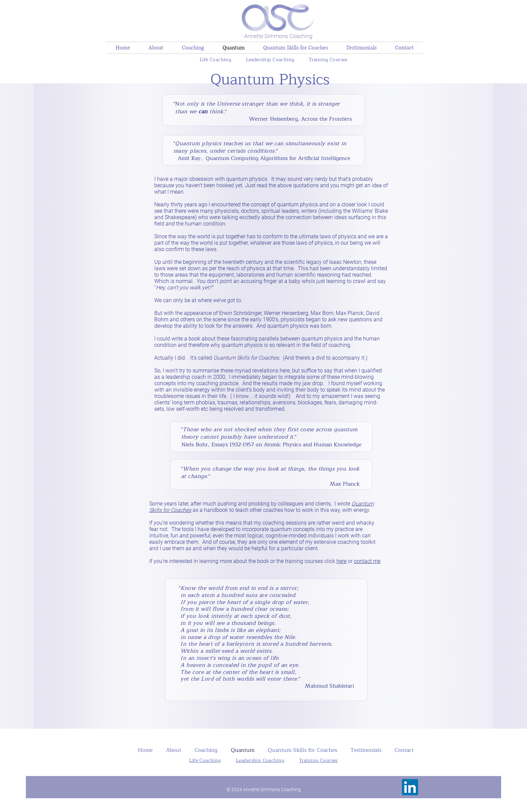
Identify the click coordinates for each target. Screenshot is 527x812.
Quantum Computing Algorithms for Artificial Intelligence (278, 158)
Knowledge (347, 445)
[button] (193, 48)
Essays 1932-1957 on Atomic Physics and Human (272, 445)
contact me (367, 561)
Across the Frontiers (327, 119)
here (341, 561)
